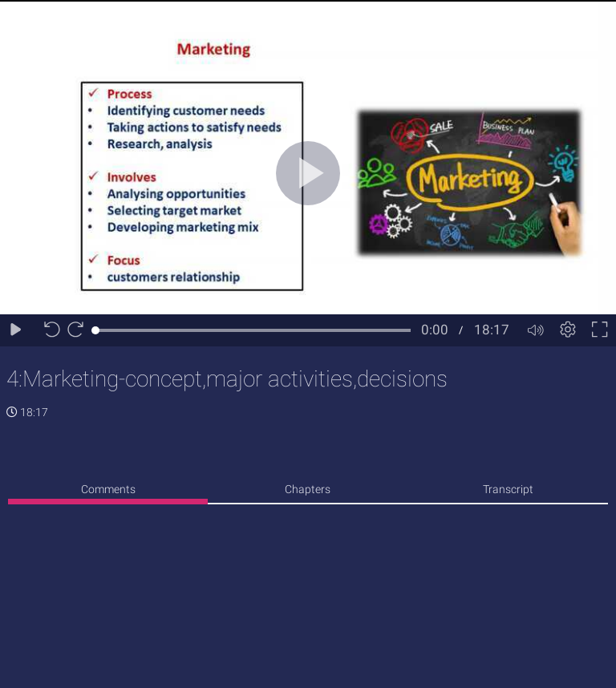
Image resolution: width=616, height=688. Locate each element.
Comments (108, 489)
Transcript (508, 489)
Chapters (308, 489)
